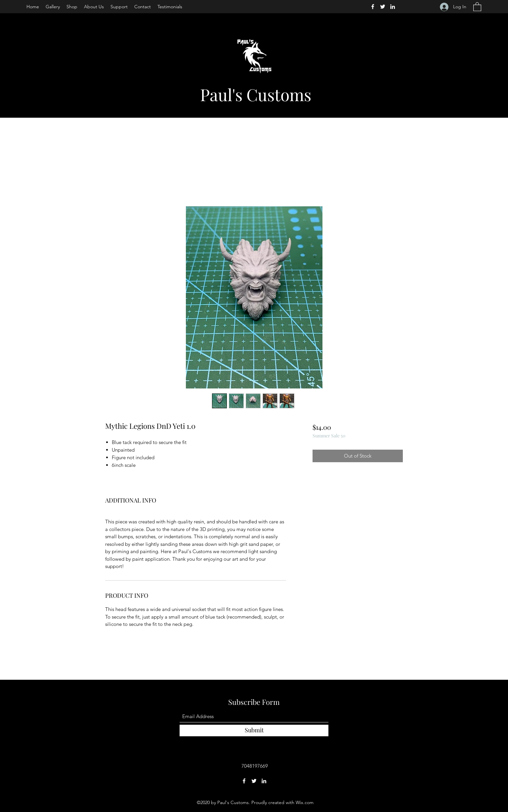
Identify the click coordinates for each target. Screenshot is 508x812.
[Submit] (254, 731)
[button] (477, 6)
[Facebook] (373, 7)
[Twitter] (383, 7)
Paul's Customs (256, 94)
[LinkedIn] (393, 7)
